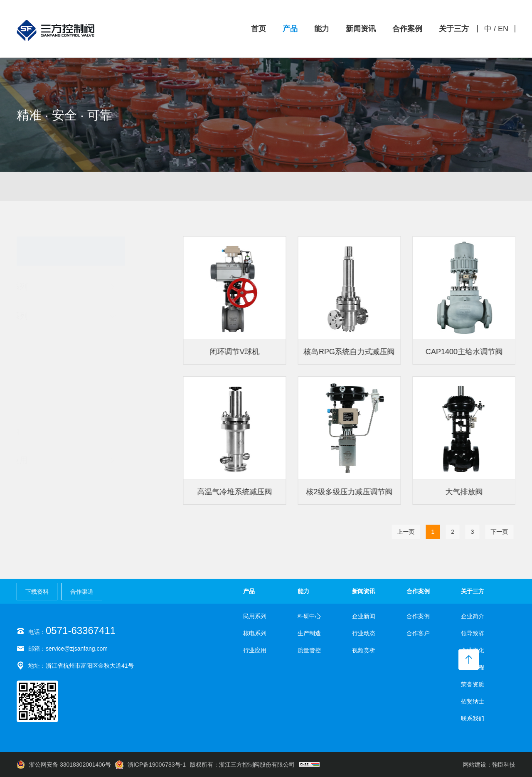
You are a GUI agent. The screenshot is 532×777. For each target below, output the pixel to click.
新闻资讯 (361, 29)
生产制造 (309, 633)
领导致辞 (473, 633)
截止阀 (42, 355)
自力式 (42, 412)
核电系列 (391, 192)
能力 (322, 29)
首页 (259, 29)
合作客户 (418, 633)
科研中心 (309, 616)
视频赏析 (364, 650)
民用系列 (141, 187)
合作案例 (407, 29)
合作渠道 (82, 592)
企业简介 (473, 616)
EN (503, 29)
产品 (290, 29)
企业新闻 (364, 616)
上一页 (408, 532)
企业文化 (473, 650)
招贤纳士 (473, 701)
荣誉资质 (473, 684)
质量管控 (309, 650)
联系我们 (473, 718)
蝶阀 (38, 393)
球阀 (38, 374)
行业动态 (364, 633)
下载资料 (37, 592)
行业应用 (255, 650)
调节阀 (42, 336)
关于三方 (454, 29)
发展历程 (473, 667)
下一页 (501, 532)
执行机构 (45, 432)
